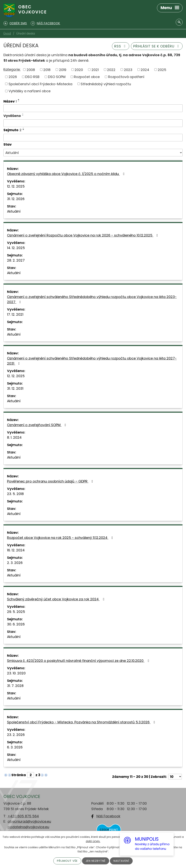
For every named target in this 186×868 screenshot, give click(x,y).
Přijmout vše (67, 861)
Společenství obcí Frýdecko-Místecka (40, 84)
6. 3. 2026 (15, 747)
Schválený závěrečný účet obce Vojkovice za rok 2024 (56, 599)
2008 (31, 70)
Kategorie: (12, 69)
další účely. (93, 841)
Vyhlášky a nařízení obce (30, 91)
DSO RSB (32, 77)
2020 (79, 70)
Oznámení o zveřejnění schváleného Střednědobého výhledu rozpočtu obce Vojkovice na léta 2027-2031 (92, 361)
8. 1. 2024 (14, 437)
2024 (145, 70)
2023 (128, 70)
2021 (95, 70)
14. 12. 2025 (16, 248)
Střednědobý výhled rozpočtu (106, 84)
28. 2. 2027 (16, 260)
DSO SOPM (57, 77)
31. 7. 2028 (15, 686)
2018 (47, 70)
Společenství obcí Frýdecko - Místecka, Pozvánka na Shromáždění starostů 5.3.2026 (82, 722)
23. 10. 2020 (16, 673)
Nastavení (121, 861)
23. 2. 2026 (16, 735)
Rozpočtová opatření (126, 77)
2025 (162, 70)
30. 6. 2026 (16, 624)
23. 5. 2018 (15, 494)
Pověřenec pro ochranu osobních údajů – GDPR (51, 481)
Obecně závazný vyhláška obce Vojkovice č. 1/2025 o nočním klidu (66, 174)
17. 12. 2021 (15, 314)
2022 (111, 70)
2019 (63, 70)
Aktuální (14, 211)
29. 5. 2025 (16, 612)
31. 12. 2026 (16, 199)
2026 (13, 77)
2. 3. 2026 (15, 563)
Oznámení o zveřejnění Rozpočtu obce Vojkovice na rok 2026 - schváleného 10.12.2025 (83, 235)
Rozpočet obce (87, 77)
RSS (121, 46)
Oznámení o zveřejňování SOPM (37, 425)
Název (10, 101)
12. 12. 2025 (16, 186)
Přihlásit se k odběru (157, 46)
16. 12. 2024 (16, 550)
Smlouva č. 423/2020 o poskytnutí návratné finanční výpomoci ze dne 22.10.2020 (79, 661)
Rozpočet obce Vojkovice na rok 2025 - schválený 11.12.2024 (61, 538)
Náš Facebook (108, 816)
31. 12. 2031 (15, 388)
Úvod (7, 34)
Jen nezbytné (96, 861)
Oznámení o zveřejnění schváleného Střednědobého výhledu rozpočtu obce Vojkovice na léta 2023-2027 (92, 299)
